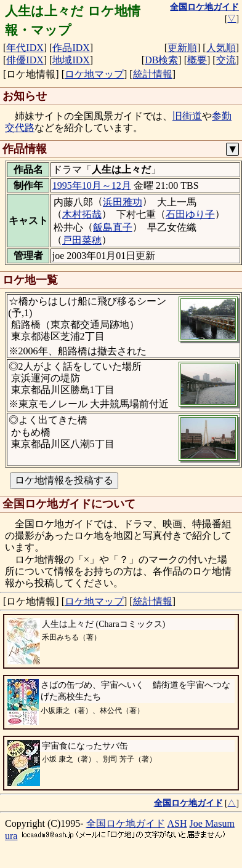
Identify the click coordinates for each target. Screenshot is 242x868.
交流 (226, 60)
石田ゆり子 (190, 214)
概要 (197, 60)
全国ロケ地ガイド (126, 823)
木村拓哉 (82, 214)
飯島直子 (113, 227)
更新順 (182, 48)
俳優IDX (25, 60)
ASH (177, 823)
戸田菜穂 (82, 240)
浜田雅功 (123, 202)
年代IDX (25, 48)
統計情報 (153, 74)
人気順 (221, 48)
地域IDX (71, 60)
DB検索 (161, 60)
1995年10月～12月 (92, 185)
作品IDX (71, 48)
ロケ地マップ (94, 74)
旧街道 (187, 116)
